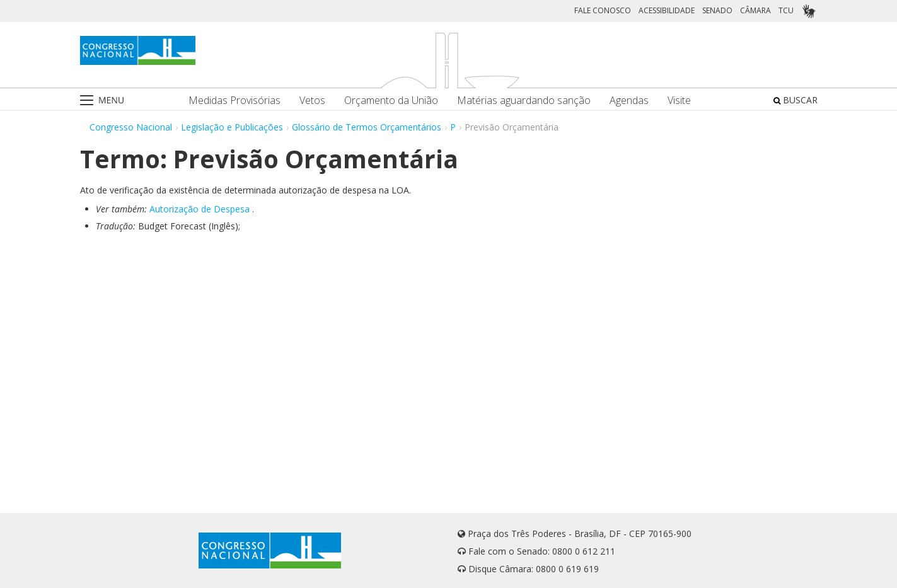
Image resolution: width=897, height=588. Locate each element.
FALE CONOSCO (603, 10)
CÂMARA (755, 10)
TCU (786, 10)
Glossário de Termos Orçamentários (367, 127)
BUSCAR (796, 100)
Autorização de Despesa (200, 209)
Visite (679, 101)
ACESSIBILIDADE (667, 10)
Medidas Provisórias (234, 101)
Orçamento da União (391, 101)
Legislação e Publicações (232, 127)
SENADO (717, 10)
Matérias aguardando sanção (524, 101)
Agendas (629, 101)
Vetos (312, 101)
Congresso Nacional (131, 127)
